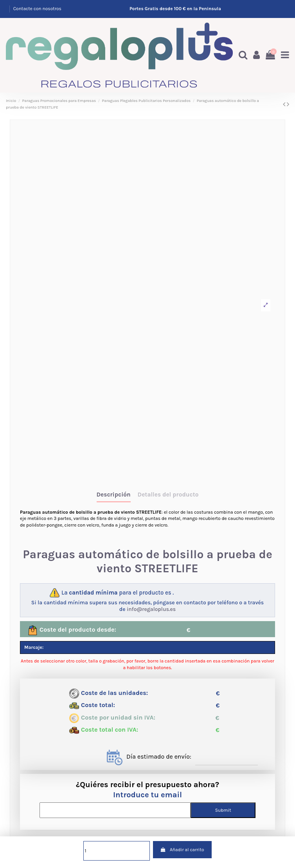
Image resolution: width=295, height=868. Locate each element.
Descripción (114, 495)
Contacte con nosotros (37, 9)
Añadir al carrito (182, 850)
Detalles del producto (168, 495)
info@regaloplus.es (151, 609)
